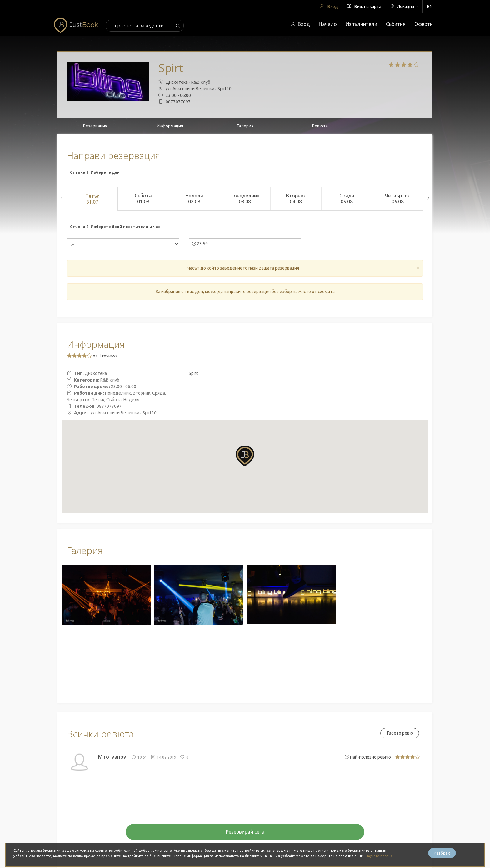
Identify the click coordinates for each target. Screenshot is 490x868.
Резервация (95, 126)
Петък (92, 199)
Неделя (194, 199)
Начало (328, 24)
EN (430, 7)
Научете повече (380, 856)
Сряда (347, 199)
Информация (170, 126)
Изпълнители (361, 24)
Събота (143, 199)
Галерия (245, 126)
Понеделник (245, 199)
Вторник (296, 199)
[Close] (418, 268)
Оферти (424, 24)
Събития (396, 24)
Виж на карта (364, 7)
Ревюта (320, 126)
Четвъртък (398, 199)
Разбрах (442, 853)
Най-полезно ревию (368, 757)
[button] (245, 456)
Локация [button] (404, 7)
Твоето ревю (399, 733)
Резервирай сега (245, 832)
